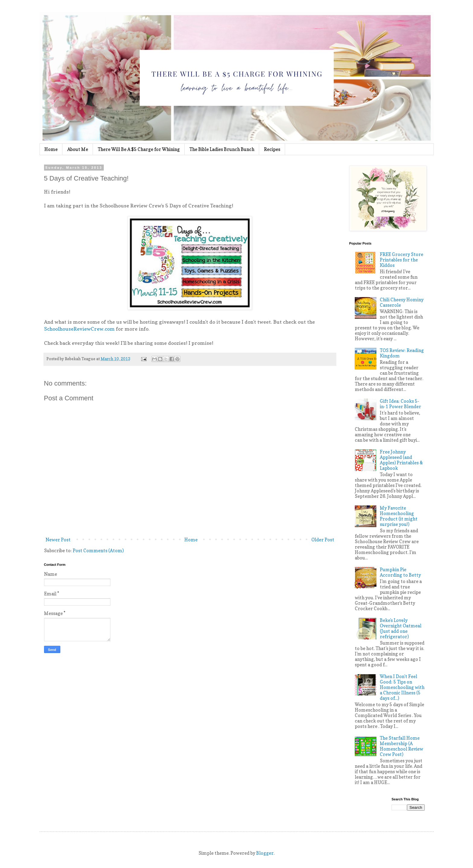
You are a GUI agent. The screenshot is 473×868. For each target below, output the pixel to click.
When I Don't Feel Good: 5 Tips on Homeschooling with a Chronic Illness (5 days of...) (402, 687)
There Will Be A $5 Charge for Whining (139, 149)
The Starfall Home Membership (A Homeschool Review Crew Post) (402, 746)
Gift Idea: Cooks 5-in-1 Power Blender (400, 404)
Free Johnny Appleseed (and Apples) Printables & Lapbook (401, 460)
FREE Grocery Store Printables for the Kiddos (402, 260)
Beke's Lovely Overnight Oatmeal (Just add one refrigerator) (401, 628)
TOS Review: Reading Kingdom (402, 353)
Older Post (323, 540)
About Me (78, 149)
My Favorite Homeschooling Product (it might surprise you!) (399, 516)
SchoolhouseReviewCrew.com (79, 329)
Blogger (265, 853)
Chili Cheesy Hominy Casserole (402, 302)
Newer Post (58, 540)
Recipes (272, 149)
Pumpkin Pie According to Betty (400, 572)
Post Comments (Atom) (98, 551)
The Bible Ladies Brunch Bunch (222, 149)
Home (51, 149)
